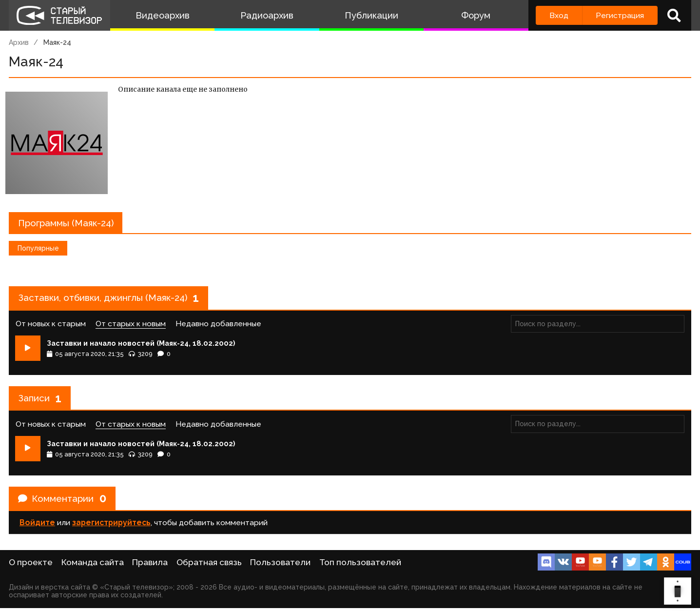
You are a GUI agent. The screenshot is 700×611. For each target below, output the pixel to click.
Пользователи (280, 565)
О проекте (31, 565)
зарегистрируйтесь (111, 536)
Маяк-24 (57, 42)
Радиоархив (267, 15)
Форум (476, 15)
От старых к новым (131, 327)
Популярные (38, 250)
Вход (559, 15)
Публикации (371, 15)
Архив (19, 42)
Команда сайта (93, 565)
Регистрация (620, 15)
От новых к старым (51, 327)
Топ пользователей (360, 565)
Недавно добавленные (218, 327)
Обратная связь (209, 565)
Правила (150, 565)
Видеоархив (163, 15)
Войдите (37, 536)
